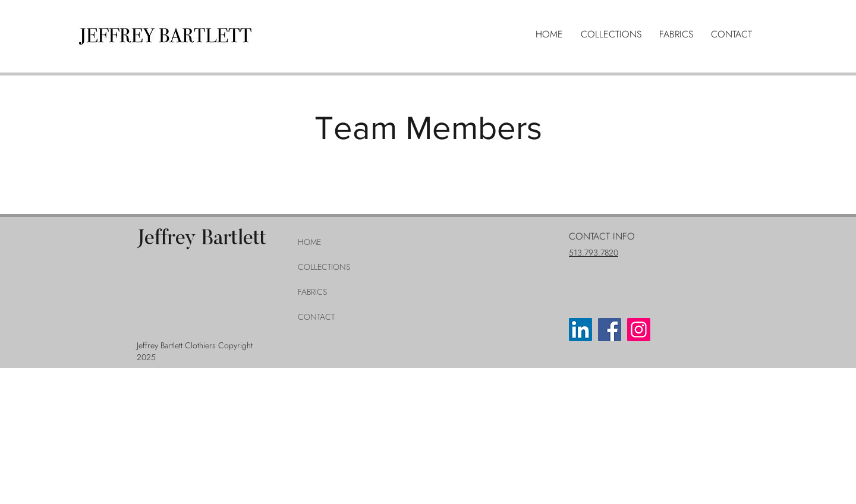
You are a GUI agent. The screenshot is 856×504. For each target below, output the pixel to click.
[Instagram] (639, 330)
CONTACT (316, 317)
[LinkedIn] (580, 330)
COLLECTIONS (324, 267)
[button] (611, 34)
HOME (309, 242)
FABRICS (312, 292)
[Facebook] (610, 330)
